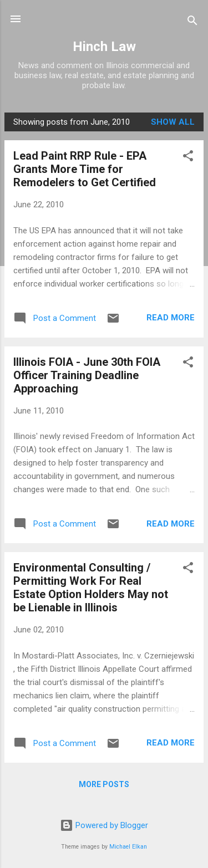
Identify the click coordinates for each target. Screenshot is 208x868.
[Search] (192, 22)
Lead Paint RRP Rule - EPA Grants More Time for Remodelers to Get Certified (85, 169)
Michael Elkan (128, 847)
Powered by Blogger (104, 825)
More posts (104, 784)
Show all (173, 122)
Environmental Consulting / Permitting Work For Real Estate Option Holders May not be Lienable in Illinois (91, 588)
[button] (188, 158)
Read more (171, 318)
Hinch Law (104, 47)
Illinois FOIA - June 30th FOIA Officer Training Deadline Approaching (87, 375)
